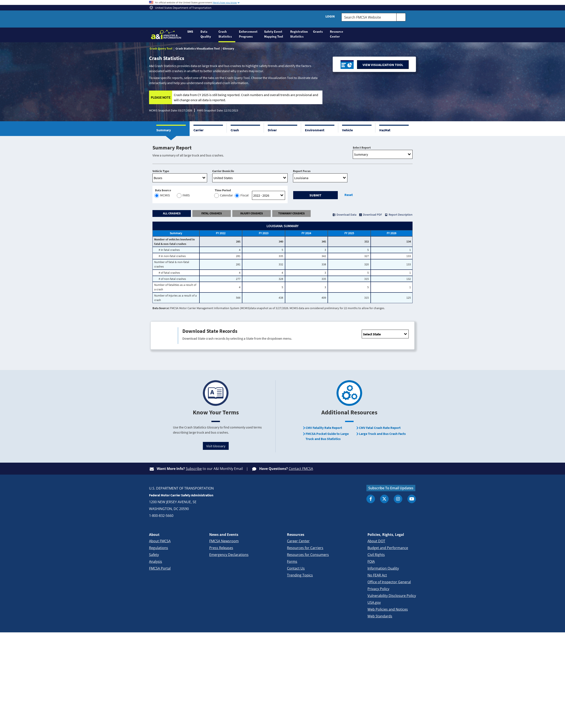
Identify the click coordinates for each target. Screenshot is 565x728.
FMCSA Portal (160, 568)
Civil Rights (376, 555)
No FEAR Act (377, 575)
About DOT (376, 541)
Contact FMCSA (301, 469)
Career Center (298, 541)
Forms (292, 561)
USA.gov (374, 602)
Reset (349, 195)
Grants (318, 31)
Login (330, 16)
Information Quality (383, 568)
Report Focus (302, 171)
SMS (190, 31)
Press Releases (221, 548)
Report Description (401, 215)
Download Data (346, 215)
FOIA (371, 561)
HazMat (385, 130)
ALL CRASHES (172, 213)
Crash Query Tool (161, 48)
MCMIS (162, 195)
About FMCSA (160, 541)
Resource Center (337, 34)
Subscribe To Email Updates (391, 488)
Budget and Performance (388, 548)
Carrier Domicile (223, 171)
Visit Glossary (216, 446)
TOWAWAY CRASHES (291, 213)
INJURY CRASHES (252, 213)
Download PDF (373, 215)
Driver (272, 130)
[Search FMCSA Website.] (369, 17)
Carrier (198, 130)
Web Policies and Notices (388, 609)
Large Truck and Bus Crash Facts (382, 434)
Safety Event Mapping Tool (274, 34)
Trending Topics (300, 575)
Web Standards (380, 616)
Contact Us (296, 568)
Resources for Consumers (308, 555)
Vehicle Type (161, 171)
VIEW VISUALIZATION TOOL (383, 65)
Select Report (362, 148)
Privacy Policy (378, 589)
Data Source (163, 190)
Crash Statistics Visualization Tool (198, 48)
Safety (154, 555)
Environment (315, 130)
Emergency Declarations (229, 555)
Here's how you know (225, 2)
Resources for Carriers (305, 548)
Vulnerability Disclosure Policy (392, 596)
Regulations (159, 548)
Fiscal (242, 195)
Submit (315, 195)
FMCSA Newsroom (224, 541)
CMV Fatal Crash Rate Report (380, 428)
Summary (164, 130)
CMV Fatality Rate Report (324, 428)
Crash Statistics (225, 34)
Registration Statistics (299, 34)
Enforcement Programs (248, 34)
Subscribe (194, 469)
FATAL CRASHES (212, 213)
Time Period (223, 190)
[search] (401, 17)
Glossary (228, 48)
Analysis (156, 561)
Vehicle (347, 130)
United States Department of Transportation (180, 8)
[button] (171, 129)
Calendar (224, 195)
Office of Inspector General (389, 582)
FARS (183, 195)
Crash (235, 130)
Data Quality (206, 34)
